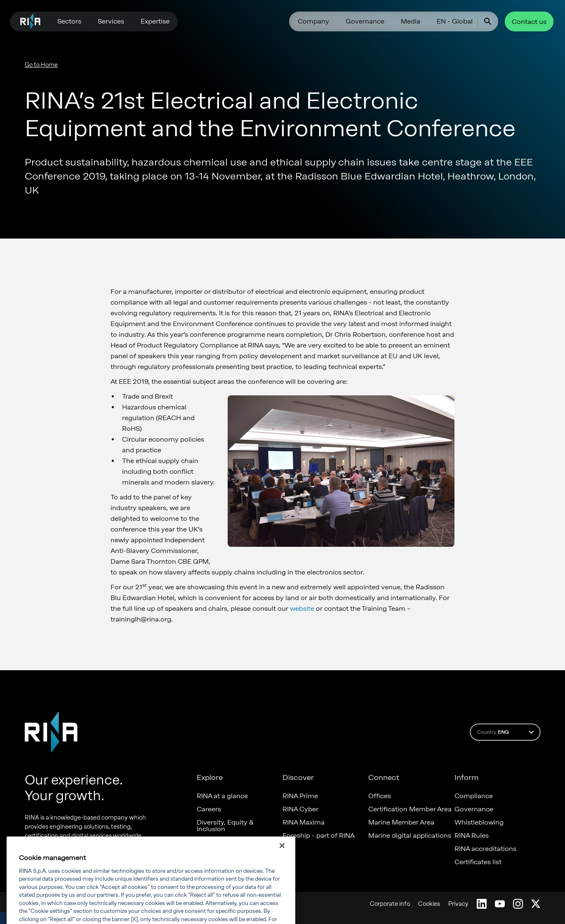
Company (313, 21)
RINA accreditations (485, 849)
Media (411, 21)
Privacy (458, 904)
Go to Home (41, 65)
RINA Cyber (300, 809)
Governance (365, 21)
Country (507, 732)
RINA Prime (300, 796)
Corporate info (390, 904)
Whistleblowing (479, 822)
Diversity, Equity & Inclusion (225, 826)
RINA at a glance (222, 796)
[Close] (282, 855)
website (302, 609)
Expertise (155, 21)
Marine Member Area (401, 822)
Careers (209, 809)
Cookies (429, 904)
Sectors (69, 21)
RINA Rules (472, 836)
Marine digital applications (410, 836)
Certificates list (478, 862)
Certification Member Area (410, 809)
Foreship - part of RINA (319, 836)
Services (111, 21)
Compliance (474, 796)
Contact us (529, 22)
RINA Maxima (304, 822)
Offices (380, 796)
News (205, 842)
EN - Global (455, 21)
